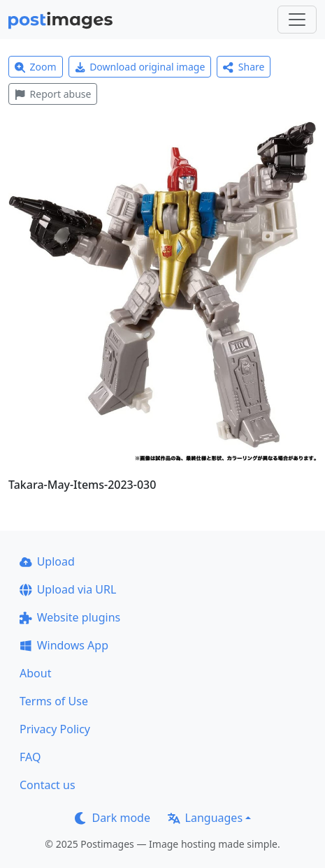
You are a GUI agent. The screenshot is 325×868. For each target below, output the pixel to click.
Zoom (36, 67)
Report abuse (53, 94)
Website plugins (70, 617)
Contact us (48, 785)
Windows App (64, 645)
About (35, 673)
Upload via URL (68, 589)
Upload (47, 561)
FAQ (30, 757)
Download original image (140, 67)
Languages (205, 818)
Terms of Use (54, 701)
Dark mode (113, 818)
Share (244, 67)
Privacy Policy (55, 729)
